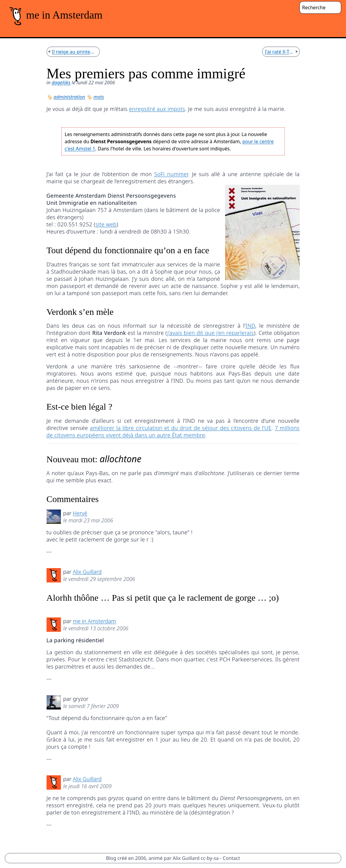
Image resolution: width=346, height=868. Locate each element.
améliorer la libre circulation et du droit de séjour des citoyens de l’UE (181, 428)
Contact (231, 858)
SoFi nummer (171, 174)
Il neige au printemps (74, 52)
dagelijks (61, 83)
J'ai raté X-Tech (279, 52)
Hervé (80, 513)
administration (69, 97)
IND (250, 326)
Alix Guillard (87, 572)
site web (106, 224)
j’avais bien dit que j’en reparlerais (210, 333)
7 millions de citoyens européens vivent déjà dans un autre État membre (173, 431)
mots (99, 97)
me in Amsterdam (94, 621)
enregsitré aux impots (157, 109)
